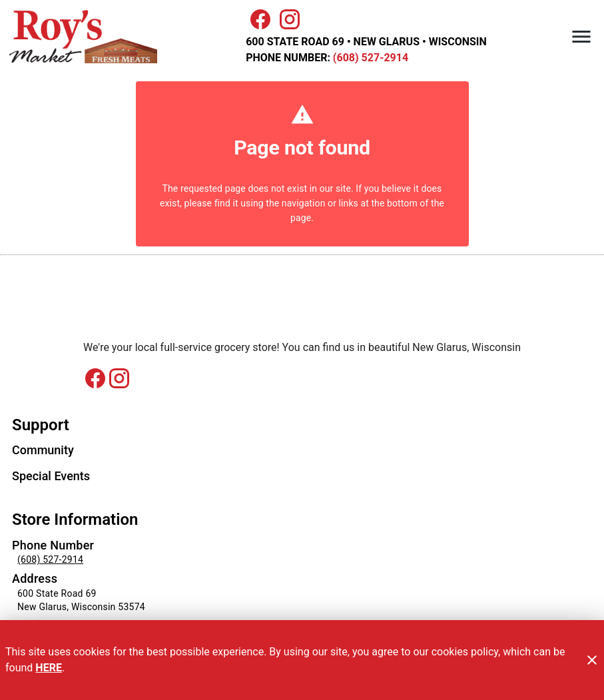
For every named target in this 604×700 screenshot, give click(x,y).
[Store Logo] (302, 310)
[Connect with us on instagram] (119, 378)
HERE (49, 668)
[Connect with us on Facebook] (95, 384)
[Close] (592, 660)
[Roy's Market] (87, 37)
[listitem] (43, 452)
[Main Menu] (581, 37)
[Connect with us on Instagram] (290, 18)
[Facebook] (260, 19)
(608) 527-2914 (369, 58)
